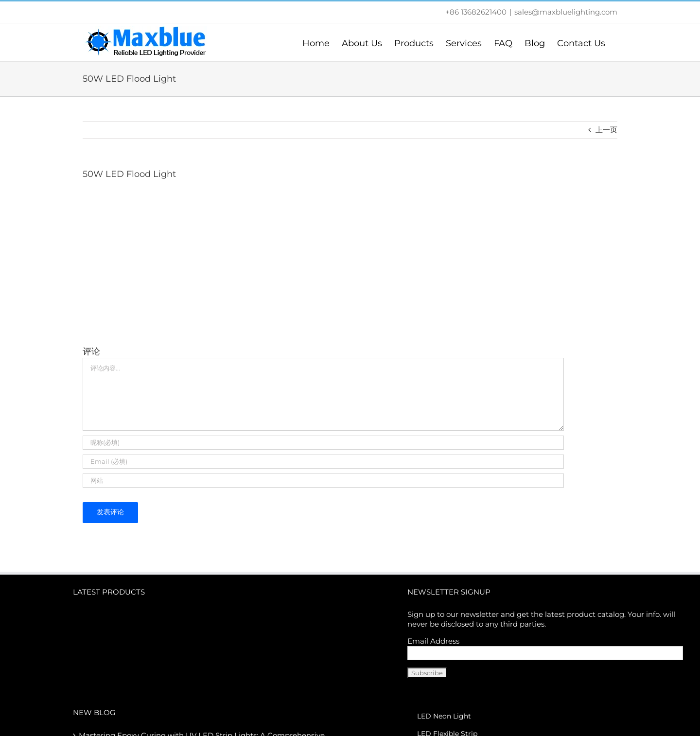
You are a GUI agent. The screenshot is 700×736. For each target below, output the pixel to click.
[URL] (323, 481)
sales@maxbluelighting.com (566, 12)
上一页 (606, 130)
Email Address (433, 641)
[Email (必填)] (323, 462)
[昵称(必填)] (323, 443)
